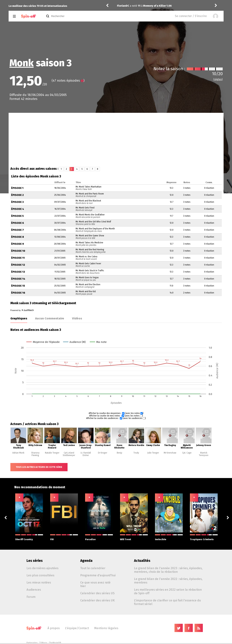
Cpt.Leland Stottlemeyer (69, 454)
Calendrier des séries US (97, 593)
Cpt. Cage (187, 453)
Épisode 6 (17, 223)
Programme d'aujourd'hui (98, 575)
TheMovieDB (55, 643)
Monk (22, 63)
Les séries (35, 561)
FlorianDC (123, 6)
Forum (31, 597)
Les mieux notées (39, 582)
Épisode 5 (17, 216)
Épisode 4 (18, 209)
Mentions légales (106, 628)
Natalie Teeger (52, 453)
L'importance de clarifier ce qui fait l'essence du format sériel (167, 602)
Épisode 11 (18, 258)
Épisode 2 (17, 195)
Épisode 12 (18, 265)
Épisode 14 (18, 279)
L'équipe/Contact (77, 628)
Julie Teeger (153, 453)
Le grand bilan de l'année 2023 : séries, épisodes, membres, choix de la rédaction (168, 570)
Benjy (119, 453)
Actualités (142, 561)
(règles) (218, 79)
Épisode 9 (17, 244)
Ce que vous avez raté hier (95, 584)
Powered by (22, 310)
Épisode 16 (18, 293)
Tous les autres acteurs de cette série (39, 467)
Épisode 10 (18, 251)
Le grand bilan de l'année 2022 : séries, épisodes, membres (168, 581)
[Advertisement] (116, 140)
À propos (54, 628)
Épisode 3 (17, 202)
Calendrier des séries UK (97, 600)
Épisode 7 (17, 230)
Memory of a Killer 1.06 (157, 6)
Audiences (34, 590)
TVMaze (43, 643)
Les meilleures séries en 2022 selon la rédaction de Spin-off (168, 591)
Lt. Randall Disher (86, 454)
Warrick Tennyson (204, 454)
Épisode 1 (17, 188)
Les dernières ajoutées (42, 568)
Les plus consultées (40, 575)
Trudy (136, 453)
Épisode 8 (17, 237)
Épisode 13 (18, 272)
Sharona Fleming (35, 454)
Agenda (86, 561)
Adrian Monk (18, 453)
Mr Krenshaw (170, 453)
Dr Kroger (103, 453)
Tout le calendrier (93, 568)
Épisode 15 (18, 286)
